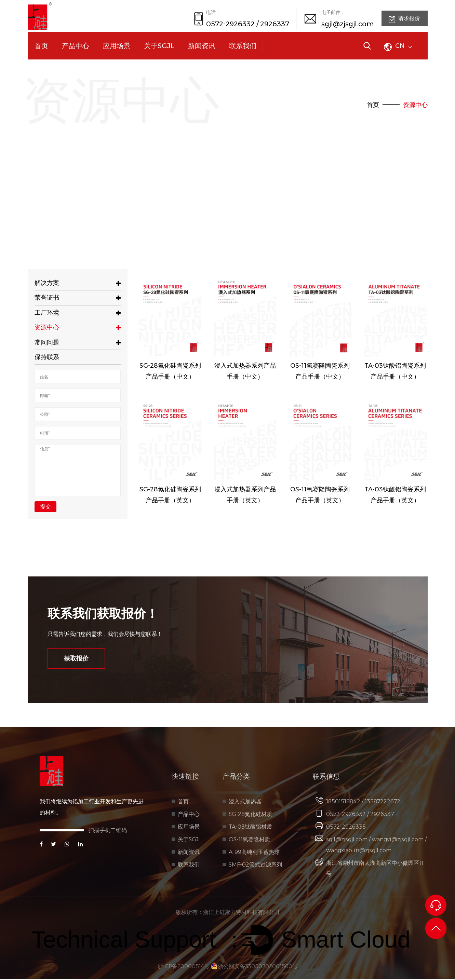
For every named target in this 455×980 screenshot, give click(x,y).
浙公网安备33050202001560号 (255, 967)
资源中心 (78, 327)
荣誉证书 (78, 298)
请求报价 (405, 19)
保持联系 (47, 357)
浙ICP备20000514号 (183, 967)
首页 (41, 46)
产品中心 (76, 46)
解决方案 (78, 283)
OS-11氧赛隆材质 (249, 840)
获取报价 (77, 659)
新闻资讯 (202, 46)
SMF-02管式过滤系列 (255, 865)
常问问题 (78, 342)
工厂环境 (78, 313)
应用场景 (117, 46)
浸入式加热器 (245, 802)
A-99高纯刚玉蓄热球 (254, 853)
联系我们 (243, 46)
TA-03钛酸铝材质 (250, 827)
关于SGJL (159, 46)
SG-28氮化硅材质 (250, 815)
